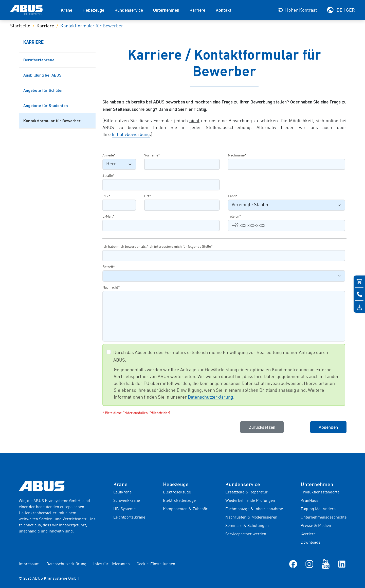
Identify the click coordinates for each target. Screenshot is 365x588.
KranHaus (309, 501)
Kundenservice (129, 10)
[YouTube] (326, 564)
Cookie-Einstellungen (156, 564)
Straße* (108, 176)
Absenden (328, 427)
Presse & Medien (316, 526)
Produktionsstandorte (320, 492)
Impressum (29, 564)
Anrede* (109, 155)
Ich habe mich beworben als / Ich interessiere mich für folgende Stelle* (158, 247)
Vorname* (152, 155)
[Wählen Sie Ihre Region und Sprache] (341, 10)
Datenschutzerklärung (211, 397)
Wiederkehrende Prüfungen (250, 501)
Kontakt (223, 10)
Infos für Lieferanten (112, 564)
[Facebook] (293, 564)
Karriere (197, 10)
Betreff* (109, 267)
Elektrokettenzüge (179, 501)
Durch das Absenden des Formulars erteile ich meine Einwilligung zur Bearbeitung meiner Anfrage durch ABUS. (221, 357)
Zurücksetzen (262, 427)
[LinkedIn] (342, 564)
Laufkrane (122, 492)
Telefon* (234, 217)
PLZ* (106, 196)
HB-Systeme (124, 509)
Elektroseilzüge (177, 492)
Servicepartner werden (246, 534)
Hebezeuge (93, 10)
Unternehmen (166, 10)
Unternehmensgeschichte (324, 518)
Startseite (20, 26)
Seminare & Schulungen (247, 526)
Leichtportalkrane (129, 518)
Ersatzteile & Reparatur (247, 492)
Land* (233, 196)
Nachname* (237, 155)
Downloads (311, 543)
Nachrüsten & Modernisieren (251, 518)
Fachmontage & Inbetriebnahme (254, 509)
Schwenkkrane (127, 501)
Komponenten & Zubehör (185, 509)
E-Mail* (108, 217)
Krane (66, 10)
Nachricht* (111, 288)
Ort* (148, 196)
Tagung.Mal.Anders (318, 509)
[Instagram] (309, 564)
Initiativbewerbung (131, 135)
